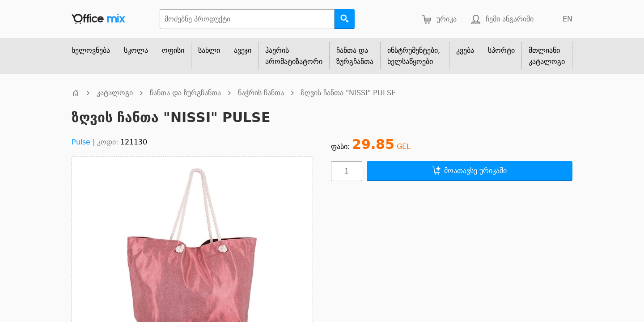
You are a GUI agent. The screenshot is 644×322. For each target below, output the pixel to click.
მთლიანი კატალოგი (547, 56)
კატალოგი (115, 93)
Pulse (81, 142)
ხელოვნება (91, 50)
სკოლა (136, 50)
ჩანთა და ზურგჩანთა (355, 56)
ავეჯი (243, 50)
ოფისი (173, 50)
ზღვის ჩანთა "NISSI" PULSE (348, 93)
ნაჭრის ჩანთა (261, 93)
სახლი (209, 50)
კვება (465, 50)
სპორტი (501, 50)
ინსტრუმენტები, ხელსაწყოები (414, 56)
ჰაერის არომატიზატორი (294, 56)
